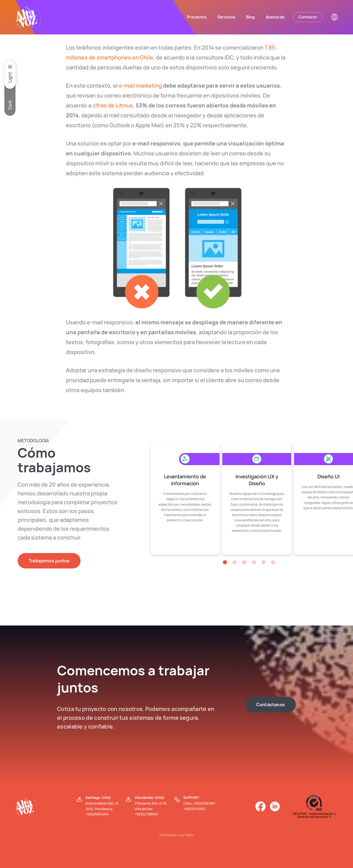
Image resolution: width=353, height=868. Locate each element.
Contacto (308, 17)
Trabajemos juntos (49, 561)
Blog (251, 17)
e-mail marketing (140, 86)
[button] (225, 562)
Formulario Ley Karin (176, 835)
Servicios (226, 17)
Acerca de (275, 17)
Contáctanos (271, 705)
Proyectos (197, 17)
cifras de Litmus (113, 105)
